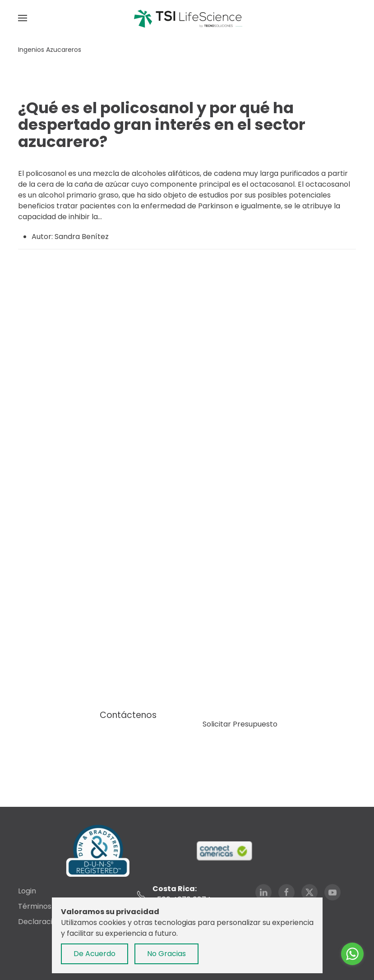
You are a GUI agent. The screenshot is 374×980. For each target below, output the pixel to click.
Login (26, 891)
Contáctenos (128, 715)
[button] (23, 18)
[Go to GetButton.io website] (352, 971)
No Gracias (166, 954)
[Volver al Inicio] (187, 18)
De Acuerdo (95, 954)
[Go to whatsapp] (352, 954)
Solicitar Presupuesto (240, 724)
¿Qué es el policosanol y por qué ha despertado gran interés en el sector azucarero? (162, 125)
